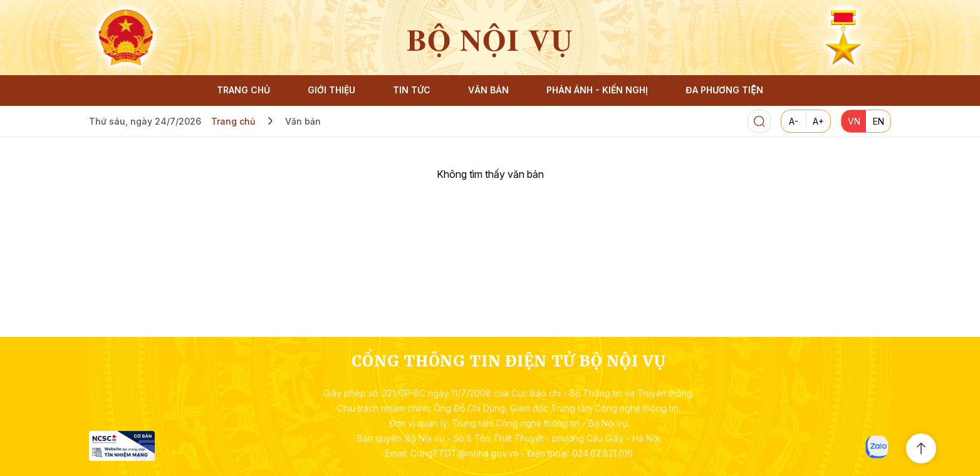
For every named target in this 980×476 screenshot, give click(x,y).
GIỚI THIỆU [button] (331, 90)
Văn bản (303, 121)
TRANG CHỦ (243, 90)
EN (878, 121)
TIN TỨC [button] (412, 90)
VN (854, 121)
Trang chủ (233, 121)
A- (794, 121)
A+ (818, 121)
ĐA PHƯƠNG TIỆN (724, 90)
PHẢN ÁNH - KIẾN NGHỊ (597, 90)
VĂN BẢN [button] (488, 90)
